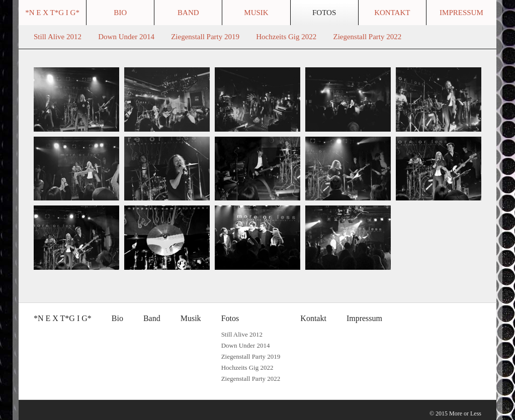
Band (188, 13)
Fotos (324, 13)
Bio (120, 13)
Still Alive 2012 (58, 37)
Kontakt (392, 13)
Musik (256, 13)
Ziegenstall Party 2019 (205, 37)
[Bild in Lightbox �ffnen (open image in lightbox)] (76, 99)
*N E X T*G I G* (52, 13)
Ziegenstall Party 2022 (367, 37)
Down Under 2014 (126, 37)
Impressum (461, 13)
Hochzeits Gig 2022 (286, 37)
